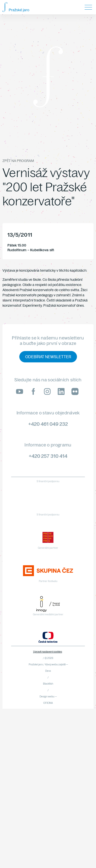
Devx (48, 671)
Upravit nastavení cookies (48, 652)
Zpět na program (18, 161)
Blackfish (48, 684)
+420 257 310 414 (48, 456)
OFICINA (48, 703)
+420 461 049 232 (48, 424)
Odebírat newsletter (48, 357)
